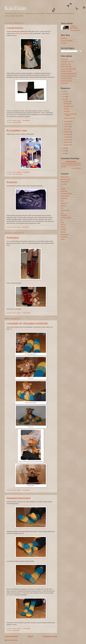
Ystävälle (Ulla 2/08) (66, 78)
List (65, 163)
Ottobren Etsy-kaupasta (22, 33)
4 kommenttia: (26, 120)
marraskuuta (68, 121)
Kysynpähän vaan (17, 130)
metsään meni (65, 203)
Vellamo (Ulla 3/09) (66, 66)
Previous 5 (65, 165)
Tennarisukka (64, 59)
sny (62, 220)
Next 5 (70, 165)
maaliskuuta (68, 140)
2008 (64, 153)
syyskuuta (67, 127)
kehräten (63, 189)
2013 (64, 94)
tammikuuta (67, 145)
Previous (69, 163)
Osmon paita (64, 83)
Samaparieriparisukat (19, 498)
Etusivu (30, 636)
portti (62, 213)
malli (37, 502)
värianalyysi (64, 237)
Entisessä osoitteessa (67, 41)
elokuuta (67, 129)
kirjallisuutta (64, 191)
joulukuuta (67, 101)
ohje (62, 208)
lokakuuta (67, 124)
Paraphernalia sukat (66, 81)
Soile (8, 241)
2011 (64, 99)
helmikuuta (67, 142)
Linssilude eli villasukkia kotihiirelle (27, 323)
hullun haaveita (65, 177)
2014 (64, 91)
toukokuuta (67, 134)
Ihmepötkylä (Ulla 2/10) (67, 62)
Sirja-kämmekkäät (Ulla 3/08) (69, 74)
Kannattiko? (64, 184)
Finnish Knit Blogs (71, 161)
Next (74, 163)
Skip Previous (77, 165)
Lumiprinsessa (15, 28)
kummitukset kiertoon (67, 194)
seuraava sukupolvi (66, 218)
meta (62, 201)
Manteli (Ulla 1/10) (66, 64)
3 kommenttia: (26, 172)
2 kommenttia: (25, 227)
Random (79, 163)
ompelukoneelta (17, 122)
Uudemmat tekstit (11, 636)
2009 (64, 151)
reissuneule (64, 215)
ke (62, 186)
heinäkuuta (67, 132)
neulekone (64, 206)
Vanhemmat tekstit (50, 636)
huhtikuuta (67, 137)
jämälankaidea (65, 182)
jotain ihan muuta (17, 174)
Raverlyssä (64, 43)
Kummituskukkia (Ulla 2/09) (68, 69)
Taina (74, 26)
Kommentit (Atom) (13, 640)
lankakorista (16, 630)
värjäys (63, 239)
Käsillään (15, 8)
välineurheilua (65, 234)
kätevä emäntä (65, 196)
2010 (64, 148)
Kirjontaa (12, 182)
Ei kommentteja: (27, 313)
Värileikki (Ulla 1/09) (66, 71)
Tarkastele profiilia (75, 30)
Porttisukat (13, 238)
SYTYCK (63, 225)
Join (62, 163)
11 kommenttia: (26, 629)
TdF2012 (63, 227)
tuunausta (64, 230)
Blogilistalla (64, 38)
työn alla (63, 232)
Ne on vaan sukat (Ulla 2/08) (69, 76)
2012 (64, 97)
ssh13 (62, 222)
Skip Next (64, 167)
